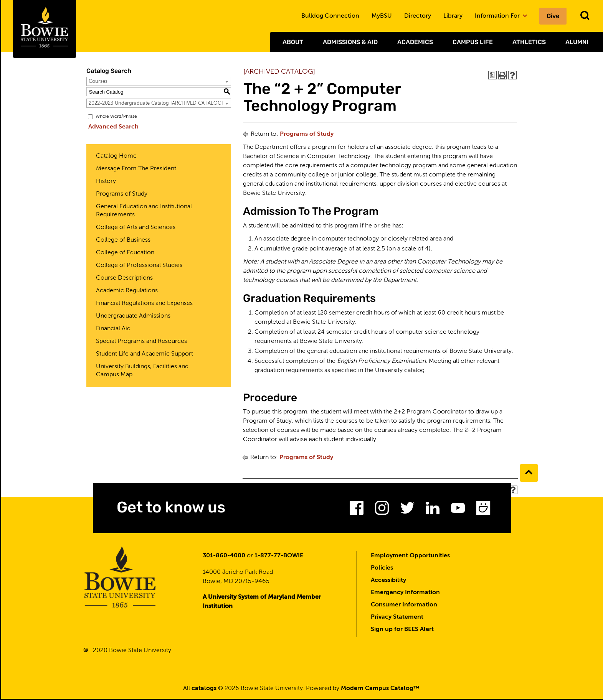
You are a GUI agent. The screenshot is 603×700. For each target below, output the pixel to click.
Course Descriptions (124, 278)
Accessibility (388, 581)
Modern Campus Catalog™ (380, 690)
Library (453, 16)
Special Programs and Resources (141, 341)
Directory (418, 16)
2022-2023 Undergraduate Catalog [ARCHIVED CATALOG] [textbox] (156, 103)
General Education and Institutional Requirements (144, 211)
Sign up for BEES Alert (402, 631)
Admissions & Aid (350, 42)
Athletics (529, 42)
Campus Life (473, 42)
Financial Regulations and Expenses (144, 303)
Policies (382, 569)
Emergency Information (405, 594)
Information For (501, 16)
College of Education (125, 253)
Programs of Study (122, 194)
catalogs (204, 690)
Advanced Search (112, 127)
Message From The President (136, 169)
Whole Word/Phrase (116, 117)
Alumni (577, 42)
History (106, 181)
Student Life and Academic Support (145, 354)
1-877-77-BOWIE (279, 557)
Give (553, 16)
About (293, 42)
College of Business (123, 240)
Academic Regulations (127, 291)
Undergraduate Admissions (133, 316)
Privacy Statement (397, 618)
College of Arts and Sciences (136, 227)
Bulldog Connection (330, 16)
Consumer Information (404, 606)
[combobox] (159, 81)
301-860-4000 (224, 557)
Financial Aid (113, 329)
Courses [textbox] (98, 82)
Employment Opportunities (410, 557)
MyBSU (382, 16)
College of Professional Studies (139, 265)
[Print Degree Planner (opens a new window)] (492, 75)
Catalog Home (116, 156)
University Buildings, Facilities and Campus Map (142, 371)
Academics (415, 42)
